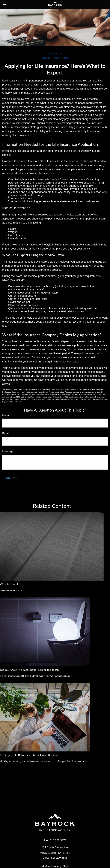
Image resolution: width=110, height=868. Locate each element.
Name (6, 415)
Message (8, 452)
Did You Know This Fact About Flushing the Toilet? (30, 670)
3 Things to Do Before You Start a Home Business (29, 755)
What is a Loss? (9, 584)
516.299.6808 (59, 858)
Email (6, 433)
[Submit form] (10, 479)
